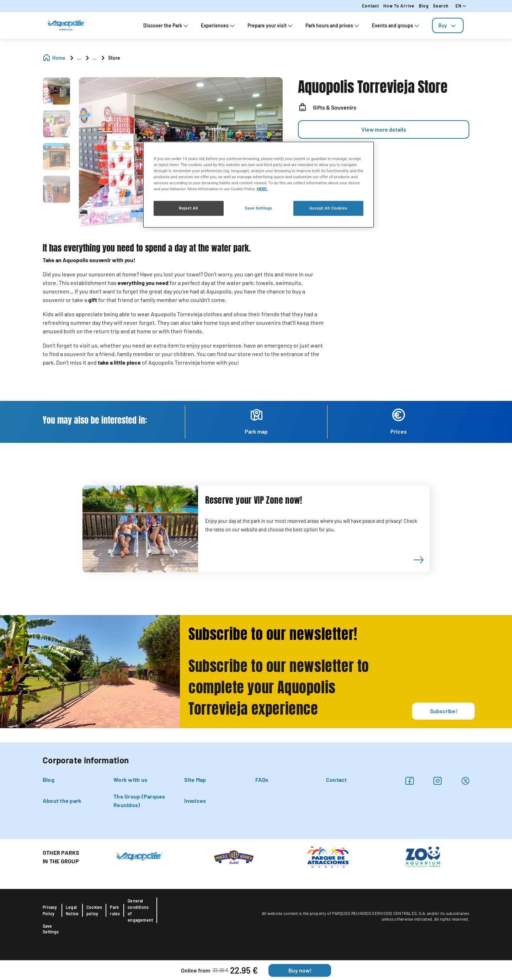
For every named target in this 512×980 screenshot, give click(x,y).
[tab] (448, 25)
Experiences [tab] (218, 25)
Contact (370, 6)
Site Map (195, 780)
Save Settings (51, 929)
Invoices (195, 801)
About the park (62, 801)
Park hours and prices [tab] (333, 25)
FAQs (262, 780)
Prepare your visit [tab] (271, 25)
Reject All (188, 208)
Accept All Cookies (328, 208)
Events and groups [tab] (396, 25)
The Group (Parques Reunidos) (139, 801)
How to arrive (399, 6)
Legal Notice (72, 910)
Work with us (130, 780)
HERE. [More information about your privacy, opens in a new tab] (262, 189)
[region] (258, 184)
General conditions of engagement (140, 910)
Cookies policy (94, 910)
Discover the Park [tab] (166, 25)
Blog (424, 6)
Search (441, 6)
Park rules (115, 910)
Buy (448, 25)
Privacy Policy (50, 910)
